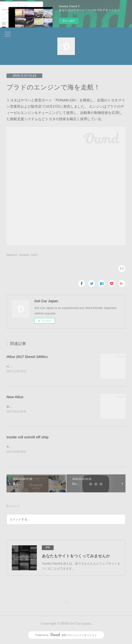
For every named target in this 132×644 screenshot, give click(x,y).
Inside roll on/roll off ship (27, 438)
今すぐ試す (69, 21)
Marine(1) (12, 255)
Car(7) (34, 255)
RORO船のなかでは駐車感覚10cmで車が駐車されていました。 (49, 447)
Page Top (66, 604)
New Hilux (15, 397)
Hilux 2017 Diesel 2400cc (27, 357)
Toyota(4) (24, 255)
